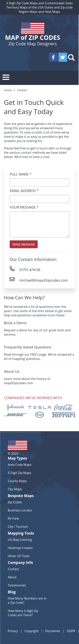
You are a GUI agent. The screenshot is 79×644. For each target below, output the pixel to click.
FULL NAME (21, 174)
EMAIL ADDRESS (24, 191)
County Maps (17, 481)
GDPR (71, 631)
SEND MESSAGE (24, 244)
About (12, 577)
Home (8, 90)
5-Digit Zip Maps (19, 473)
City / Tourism (18, 527)
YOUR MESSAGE (24, 207)
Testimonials (17, 585)
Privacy (13, 631)
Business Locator (20, 510)
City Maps (15, 489)
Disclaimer (53, 631)
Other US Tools (19, 556)
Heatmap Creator (20, 548)
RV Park (13, 518)
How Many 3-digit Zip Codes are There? (23, 613)
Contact (13, 569)
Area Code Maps (20, 465)
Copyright (32, 631)
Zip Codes (15, 502)
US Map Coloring (20, 540)
